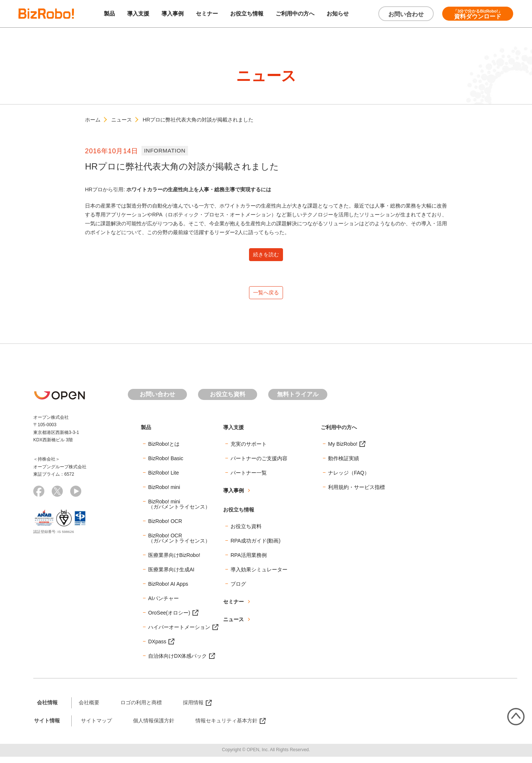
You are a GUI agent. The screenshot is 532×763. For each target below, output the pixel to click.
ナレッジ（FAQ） (349, 479)
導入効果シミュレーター (259, 576)
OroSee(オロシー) (169, 619)
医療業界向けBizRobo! (174, 561)
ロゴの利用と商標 (141, 709)
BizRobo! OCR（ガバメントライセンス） (179, 544)
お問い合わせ (406, 14)
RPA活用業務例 (249, 561)
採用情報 (193, 709)
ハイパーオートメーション (179, 633)
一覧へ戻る (266, 297)
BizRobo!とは (164, 450)
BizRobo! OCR (165, 527)
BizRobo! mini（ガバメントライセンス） (179, 510)
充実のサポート (249, 450)
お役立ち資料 (228, 401)
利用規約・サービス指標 (357, 493)
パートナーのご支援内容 (259, 465)
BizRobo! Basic (166, 465)
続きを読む (266, 256)
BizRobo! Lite (163, 479)
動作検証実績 (344, 465)
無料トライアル (298, 401)
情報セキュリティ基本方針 (226, 727)
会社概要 (89, 709)
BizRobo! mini (164, 493)
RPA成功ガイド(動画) (255, 547)
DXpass (157, 648)
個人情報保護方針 (154, 727)
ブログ (238, 590)
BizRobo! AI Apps (168, 590)
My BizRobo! (343, 450)
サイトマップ (96, 727)
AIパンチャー (163, 605)
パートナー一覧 (249, 479)
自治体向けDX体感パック (178, 662)
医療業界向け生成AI (171, 576)
